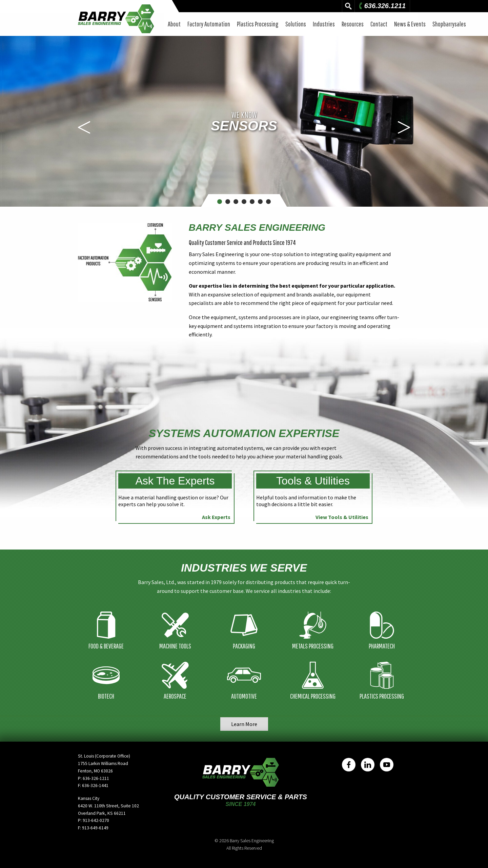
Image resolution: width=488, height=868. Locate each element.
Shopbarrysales (449, 24)
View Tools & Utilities (342, 517)
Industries (324, 24)
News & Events (410, 24)
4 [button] (244, 202)
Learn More (244, 724)
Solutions (296, 24)
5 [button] (252, 202)
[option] (244, 121)
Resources (353, 24)
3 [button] (236, 202)
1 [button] (220, 202)
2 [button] (228, 202)
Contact (379, 24)
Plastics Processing (258, 24)
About (174, 24)
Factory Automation (209, 24)
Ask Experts (216, 517)
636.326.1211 (382, 6)
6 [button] (260, 202)
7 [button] (269, 202)
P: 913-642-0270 (94, 820)
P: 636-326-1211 (94, 778)
